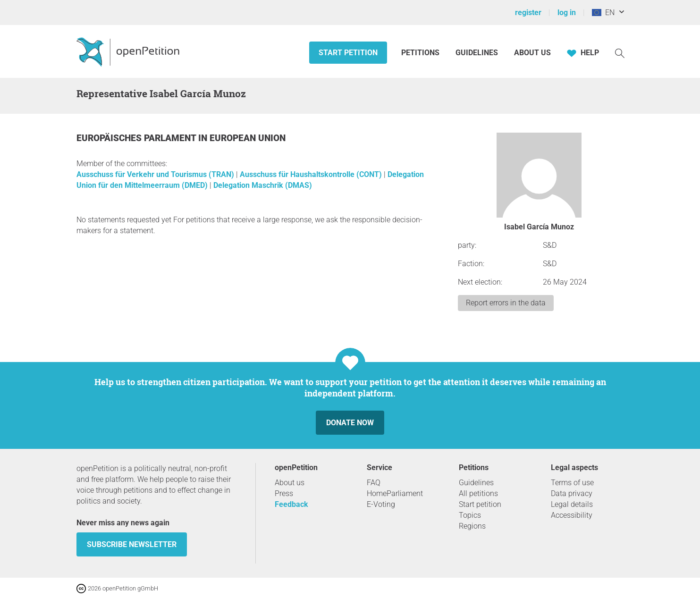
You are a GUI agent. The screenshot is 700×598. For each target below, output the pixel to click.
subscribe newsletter (132, 544)
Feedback (291, 504)
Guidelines (477, 53)
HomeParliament (395, 493)
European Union (248, 138)
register (528, 13)
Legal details (572, 504)
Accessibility (572, 515)
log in (567, 13)
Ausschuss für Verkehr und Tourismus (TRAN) (156, 174)
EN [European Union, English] (603, 13)
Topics (470, 515)
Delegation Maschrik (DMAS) (263, 185)
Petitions (421, 53)
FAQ (374, 483)
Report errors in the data (506, 303)
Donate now (350, 423)
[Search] (620, 53)
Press (284, 493)
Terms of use (572, 483)
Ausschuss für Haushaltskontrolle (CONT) (312, 174)
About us (532, 53)
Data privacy (572, 493)
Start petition (348, 53)
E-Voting (381, 504)
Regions (472, 526)
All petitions (478, 493)
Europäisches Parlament (137, 138)
